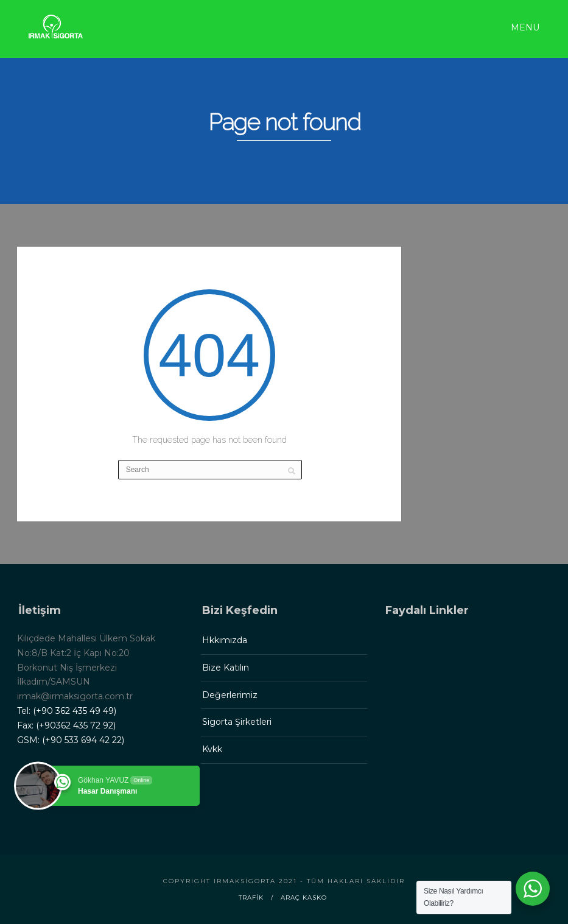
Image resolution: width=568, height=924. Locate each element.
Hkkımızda (225, 640)
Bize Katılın (226, 668)
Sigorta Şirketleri (237, 722)
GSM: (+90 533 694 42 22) (71, 740)
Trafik (251, 898)
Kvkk (212, 749)
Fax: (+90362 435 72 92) (66, 725)
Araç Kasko (304, 898)
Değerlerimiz (230, 695)
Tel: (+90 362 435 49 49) (67, 711)
